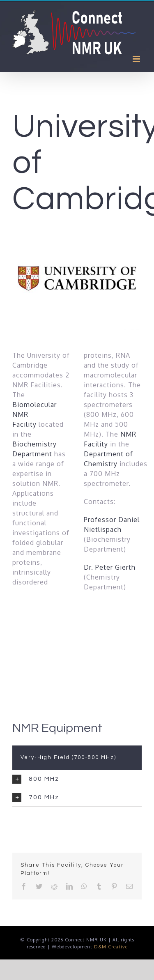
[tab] (77, 779)
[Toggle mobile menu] (137, 59)
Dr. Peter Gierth (110, 567)
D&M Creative (111, 947)
